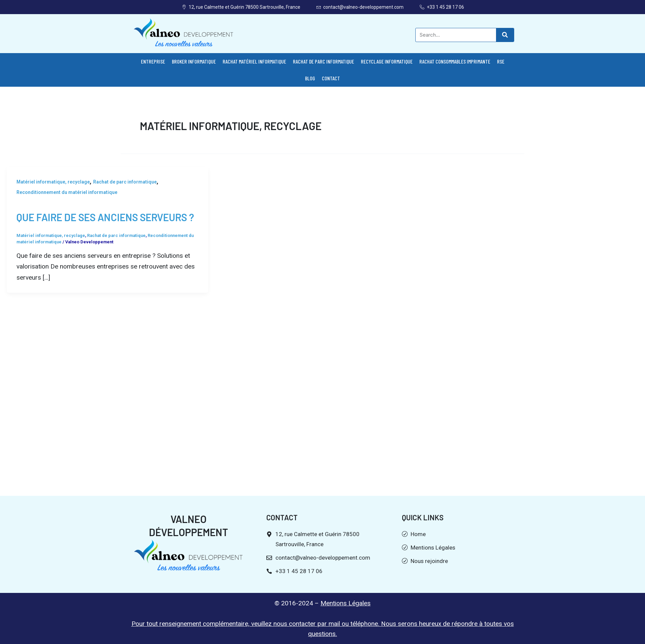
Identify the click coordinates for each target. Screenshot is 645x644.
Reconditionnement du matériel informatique (67, 192)
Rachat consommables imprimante (455, 61)
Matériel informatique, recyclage (53, 182)
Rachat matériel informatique (254, 61)
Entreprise (153, 61)
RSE (501, 61)
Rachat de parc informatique (324, 61)
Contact (331, 78)
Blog (310, 78)
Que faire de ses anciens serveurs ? (105, 217)
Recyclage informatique (387, 61)
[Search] (505, 35)
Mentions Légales (346, 603)
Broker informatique (194, 61)
